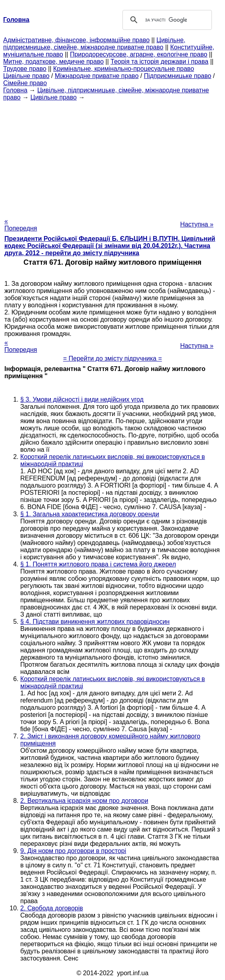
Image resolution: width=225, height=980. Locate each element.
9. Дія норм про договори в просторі (73, 851)
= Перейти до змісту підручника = (113, 358)
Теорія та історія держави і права (159, 61)
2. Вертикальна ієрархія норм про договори (84, 801)
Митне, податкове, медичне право (53, 61)
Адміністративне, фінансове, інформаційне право (76, 40)
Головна (15, 90)
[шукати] (166, 20)
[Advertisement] (112, 157)
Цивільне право (26, 76)
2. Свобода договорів (52, 908)
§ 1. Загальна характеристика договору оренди (90, 514)
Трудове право (25, 69)
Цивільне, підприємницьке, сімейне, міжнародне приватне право (94, 44)
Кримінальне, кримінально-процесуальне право (124, 69)
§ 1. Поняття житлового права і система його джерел (98, 564)
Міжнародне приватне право (97, 76)
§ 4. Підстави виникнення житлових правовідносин (95, 622)
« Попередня (21, 225)
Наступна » (197, 224)
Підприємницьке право (178, 76)
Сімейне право (25, 83)
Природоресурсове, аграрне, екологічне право (139, 54)
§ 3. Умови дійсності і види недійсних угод (82, 399)
